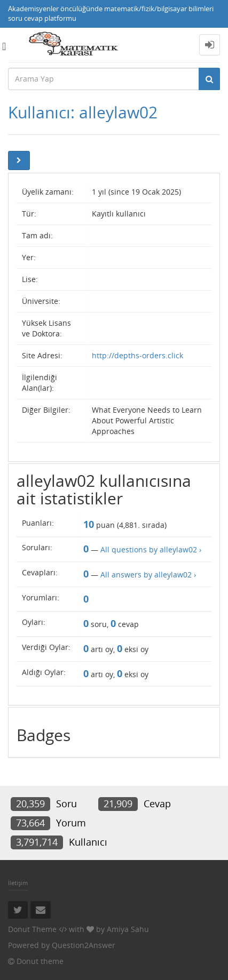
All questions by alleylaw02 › (151, 549)
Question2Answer (84, 945)
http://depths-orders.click (137, 355)
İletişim (18, 883)
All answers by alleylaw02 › (148, 575)
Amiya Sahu (128, 929)
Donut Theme (32, 929)
